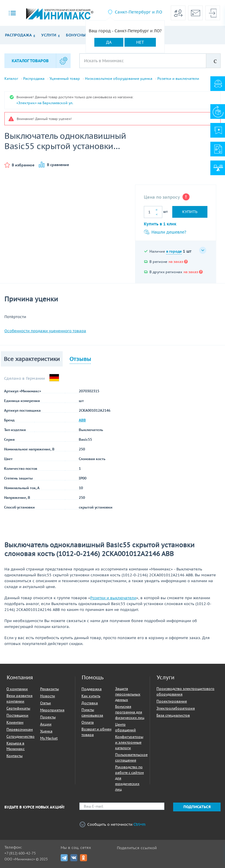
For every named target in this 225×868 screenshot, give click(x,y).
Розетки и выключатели (178, 79)
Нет (140, 42)
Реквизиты (50, 689)
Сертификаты (18, 708)
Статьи (46, 703)
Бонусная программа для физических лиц (130, 712)
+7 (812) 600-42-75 (20, 853)
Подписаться (197, 807)
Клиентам (15, 722)
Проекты (48, 717)
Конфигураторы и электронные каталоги (129, 742)
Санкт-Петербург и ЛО (138, 12)
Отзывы (80, 359)
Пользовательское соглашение (131, 757)
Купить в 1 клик (160, 224)
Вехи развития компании (19, 698)
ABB (82, 420)
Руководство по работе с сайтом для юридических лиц (129, 778)
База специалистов (173, 715)
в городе (174, 251)
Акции (46, 724)
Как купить (91, 696)
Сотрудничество (21, 736)
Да (109, 42)
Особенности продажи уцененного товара (45, 331)
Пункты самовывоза (92, 712)
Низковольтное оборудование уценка (119, 79)
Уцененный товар (65, 79)
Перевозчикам (20, 729)
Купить (190, 212)
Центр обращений (126, 727)
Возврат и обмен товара (96, 732)
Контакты (15, 756)
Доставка (90, 703)
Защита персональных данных (128, 694)
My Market (49, 738)
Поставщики (17, 715)
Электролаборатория (176, 708)
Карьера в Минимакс (16, 746)
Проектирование (172, 701)
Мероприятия (52, 710)
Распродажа (18, 35)
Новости (48, 696)
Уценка (46, 731)
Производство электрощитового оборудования (185, 691)
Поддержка (92, 689)
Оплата (88, 722)
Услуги (49, 35)
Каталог (11, 79)
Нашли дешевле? (165, 232)
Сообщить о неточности (112, 824)
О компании (17, 689)
